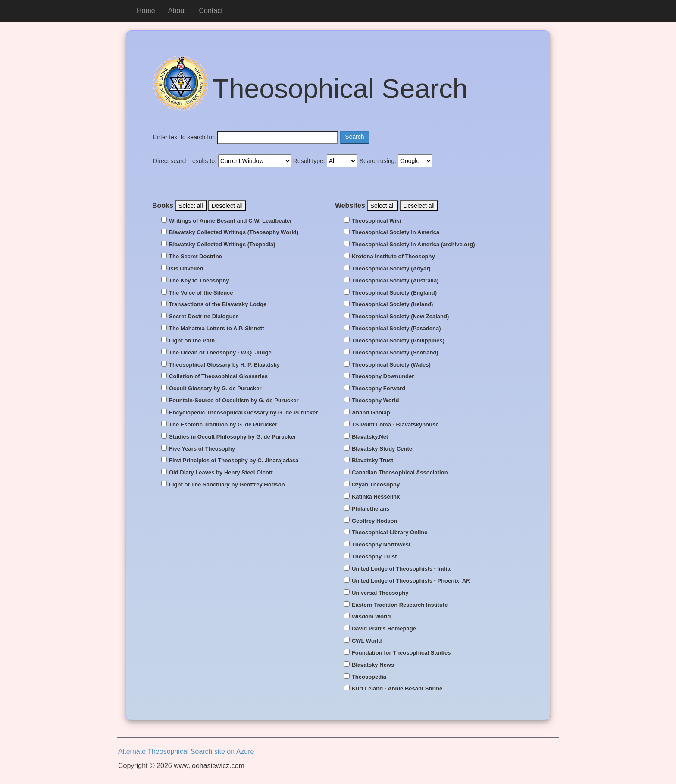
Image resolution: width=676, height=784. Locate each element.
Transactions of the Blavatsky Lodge (218, 304)
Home (146, 11)
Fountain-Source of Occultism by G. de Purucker (234, 401)
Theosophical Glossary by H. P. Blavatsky (224, 365)
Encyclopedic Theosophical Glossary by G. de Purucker (243, 413)
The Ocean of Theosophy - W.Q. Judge (220, 353)
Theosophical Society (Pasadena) (396, 329)
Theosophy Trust (374, 557)
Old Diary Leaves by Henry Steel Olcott (221, 473)
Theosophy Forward (379, 389)
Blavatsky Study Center (383, 449)
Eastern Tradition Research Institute (400, 605)
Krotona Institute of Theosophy (393, 257)
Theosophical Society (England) (394, 293)
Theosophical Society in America (396, 232)
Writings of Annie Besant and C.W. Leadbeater (230, 221)
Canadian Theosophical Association (400, 473)
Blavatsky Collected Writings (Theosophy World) (234, 232)
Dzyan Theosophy (376, 485)
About (177, 11)
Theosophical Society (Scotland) (395, 353)
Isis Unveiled (186, 269)
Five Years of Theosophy (202, 449)
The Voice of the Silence (201, 293)
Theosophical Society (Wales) (391, 365)
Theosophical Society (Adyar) (391, 269)
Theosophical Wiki (376, 221)
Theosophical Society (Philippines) (398, 341)
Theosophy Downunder (383, 376)
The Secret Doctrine (196, 257)
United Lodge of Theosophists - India (401, 569)
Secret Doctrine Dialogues (204, 317)
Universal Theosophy (380, 593)
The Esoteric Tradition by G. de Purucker (223, 425)
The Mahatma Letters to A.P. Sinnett (216, 329)
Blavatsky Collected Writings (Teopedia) (222, 245)
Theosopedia (369, 677)
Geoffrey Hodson (374, 521)
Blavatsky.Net (370, 437)
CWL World (367, 641)
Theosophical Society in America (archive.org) (413, 245)
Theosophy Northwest (381, 545)
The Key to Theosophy (199, 281)
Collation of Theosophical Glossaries (218, 376)
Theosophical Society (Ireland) (393, 304)
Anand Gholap (371, 413)
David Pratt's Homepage (384, 629)
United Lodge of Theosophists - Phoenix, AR (411, 581)
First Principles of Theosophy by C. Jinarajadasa (234, 461)
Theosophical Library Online (390, 533)
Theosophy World (376, 401)
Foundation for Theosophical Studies (401, 653)
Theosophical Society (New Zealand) (400, 317)
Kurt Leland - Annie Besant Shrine (397, 689)
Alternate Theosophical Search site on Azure (186, 751)
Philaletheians (371, 509)
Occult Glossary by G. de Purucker (215, 389)
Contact (211, 11)
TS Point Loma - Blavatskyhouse (395, 425)
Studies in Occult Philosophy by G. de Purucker (233, 437)
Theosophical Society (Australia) (395, 281)
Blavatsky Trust (372, 461)
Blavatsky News (373, 665)
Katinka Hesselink (376, 497)
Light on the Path (192, 341)
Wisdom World (371, 617)
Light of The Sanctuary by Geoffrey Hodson (227, 485)
